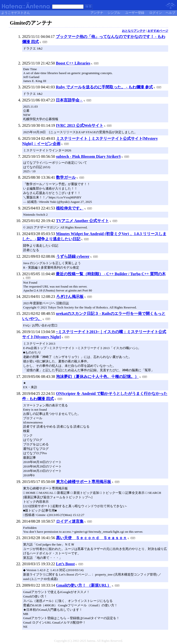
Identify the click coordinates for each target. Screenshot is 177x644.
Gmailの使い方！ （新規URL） (84, 585)
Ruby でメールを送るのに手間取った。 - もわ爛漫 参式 (104, 87)
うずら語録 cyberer (73, 256)
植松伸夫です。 (70, 208)
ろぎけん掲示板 (70, 297)
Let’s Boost (65, 564)
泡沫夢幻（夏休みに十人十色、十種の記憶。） (97, 377)
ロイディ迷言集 (70, 521)
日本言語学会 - (69, 100)
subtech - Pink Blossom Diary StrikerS (88, 156)
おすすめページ (158, 31)
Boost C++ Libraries (73, 63)
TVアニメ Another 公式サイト (82, 221)
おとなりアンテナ (134, 31)
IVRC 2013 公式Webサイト (80, 125)
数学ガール (66, 177)
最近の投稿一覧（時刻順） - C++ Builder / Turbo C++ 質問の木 (111, 274)
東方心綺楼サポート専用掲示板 (84, 482)
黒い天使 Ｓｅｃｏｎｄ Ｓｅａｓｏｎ (91, 538)
